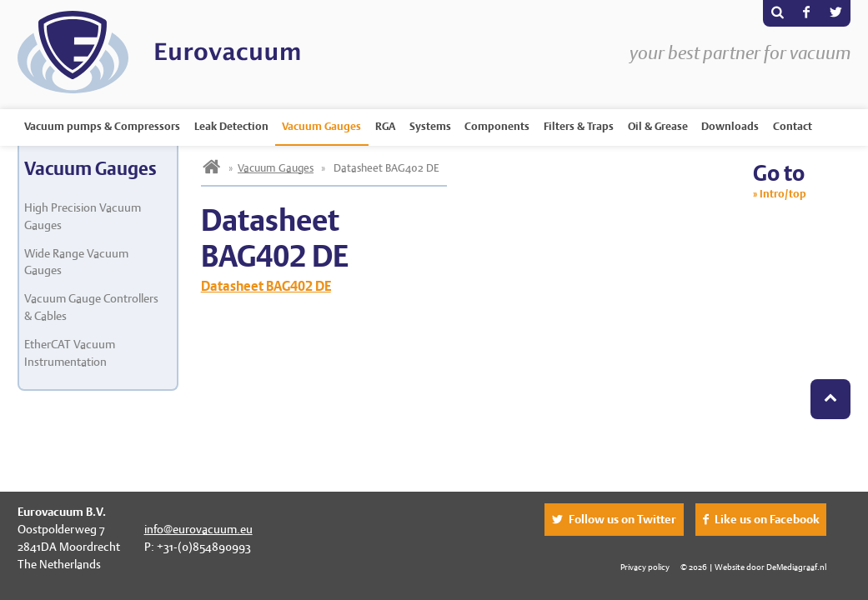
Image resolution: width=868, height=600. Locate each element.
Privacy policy (645, 567)
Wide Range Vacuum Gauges (76, 262)
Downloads (730, 126)
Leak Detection (231, 126)
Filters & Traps (579, 126)
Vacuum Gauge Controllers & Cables (91, 307)
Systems (430, 126)
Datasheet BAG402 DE (266, 286)
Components (497, 126)
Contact (793, 126)
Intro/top (783, 194)
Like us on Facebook (767, 519)
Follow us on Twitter (622, 519)
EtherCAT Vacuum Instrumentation (70, 353)
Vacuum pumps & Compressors (102, 126)
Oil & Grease (658, 126)
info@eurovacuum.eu (198, 529)
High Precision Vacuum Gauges (83, 216)
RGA (385, 126)
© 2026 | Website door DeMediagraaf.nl (753, 567)
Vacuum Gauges (321, 126)
